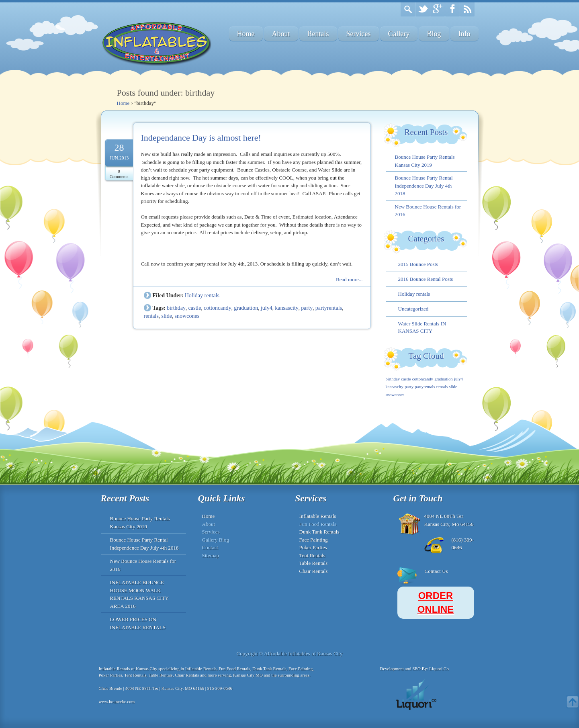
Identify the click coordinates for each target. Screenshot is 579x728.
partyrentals (329, 308)
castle (194, 308)
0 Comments (119, 174)
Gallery (399, 34)
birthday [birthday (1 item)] (393, 379)
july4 (267, 308)
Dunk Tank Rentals (319, 532)
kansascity (287, 308)
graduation (246, 308)
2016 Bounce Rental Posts (426, 279)
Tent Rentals (312, 555)
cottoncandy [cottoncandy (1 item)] (423, 379)
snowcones (187, 316)
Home (246, 34)
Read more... (349, 279)
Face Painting (314, 540)
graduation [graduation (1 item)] (444, 379)
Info (464, 34)
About (281, 34)
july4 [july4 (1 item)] (458, 379)
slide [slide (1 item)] (453, 387)
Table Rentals (314, 563)
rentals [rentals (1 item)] (442, 387)
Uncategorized (413, 309)
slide (167, 316)
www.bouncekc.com (117, 701)
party (307, 308)
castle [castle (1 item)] (406, 379)
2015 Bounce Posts (418, 264)
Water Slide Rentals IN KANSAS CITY (422, 327)
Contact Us (436, 571)
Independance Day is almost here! (201, 138)
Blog (434, 34)
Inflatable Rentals (318, 516)
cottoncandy (218, 308)
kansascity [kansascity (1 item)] (395, 387)
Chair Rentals (314, 571)
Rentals (318, 34)
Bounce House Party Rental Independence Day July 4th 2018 (424, 186)
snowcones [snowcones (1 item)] (395, 395)
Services (359, 34)
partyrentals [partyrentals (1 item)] (425, 387)
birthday (176, 308)
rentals (151, 316)
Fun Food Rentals (234, 669)
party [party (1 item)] (409, 387)
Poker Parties (313, 547)
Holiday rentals (202, 295)
